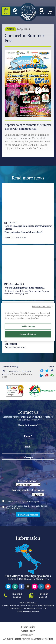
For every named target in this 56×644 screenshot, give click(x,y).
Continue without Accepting (42, 307)
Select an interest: (28, 481)
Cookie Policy (28, 631)
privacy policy (35, 501)
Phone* (28, 436)
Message (28, 457)
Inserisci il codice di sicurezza (28, 490)
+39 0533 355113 (43, 595)
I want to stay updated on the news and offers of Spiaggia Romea (26, 507)
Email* (28, 447)
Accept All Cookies (28, 334)
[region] (28, 322)
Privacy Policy (28, 627)
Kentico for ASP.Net (43, 639)
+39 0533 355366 (17, 595)
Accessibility (27, 635)
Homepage (13, 371)
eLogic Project (14, 639)
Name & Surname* (28, 425)
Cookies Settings (28, 326)
